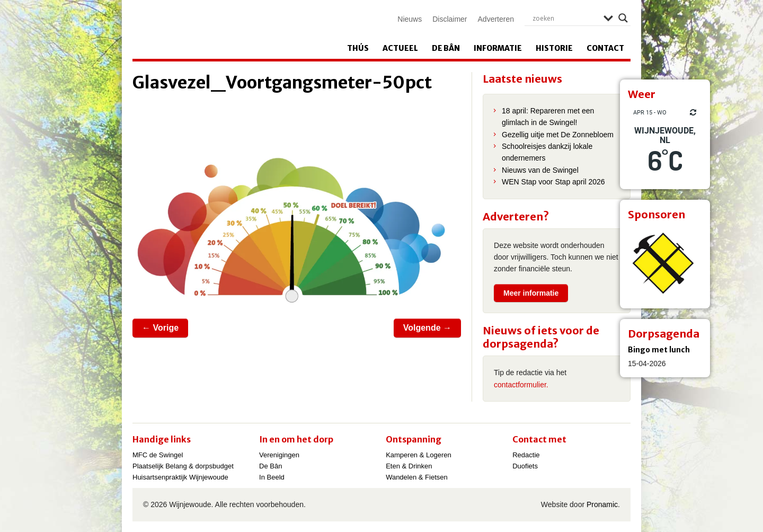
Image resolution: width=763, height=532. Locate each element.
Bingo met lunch (659, 350)
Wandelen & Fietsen (417, 477)
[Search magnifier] (623, 18)
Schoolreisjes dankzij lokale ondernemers (547, 152)
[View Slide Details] (665, 263)
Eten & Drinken (409, 466)
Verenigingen (279, 455)
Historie (554, 48)
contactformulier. (521, 385)
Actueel (400, 48)
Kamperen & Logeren (419, 455)
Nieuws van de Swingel (540, 170)
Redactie (526, 455)
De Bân (446, 48)
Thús (358, 48)
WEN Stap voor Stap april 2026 (553, 182)
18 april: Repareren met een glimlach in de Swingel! (548, 117)
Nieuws (410, 19)
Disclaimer (450, 19)
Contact (605, 48)
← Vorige (160, 328)
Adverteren (496, 19)
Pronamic (602, 504)
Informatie (498, 48)
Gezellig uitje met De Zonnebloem (558, 135)
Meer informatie (531, 293)
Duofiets (525, 466)
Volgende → (427, 328)
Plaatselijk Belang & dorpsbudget (183, 466)
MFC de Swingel (158, 455)
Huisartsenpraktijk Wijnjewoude (180, 477)
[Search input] (565, 18)
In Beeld (272, 477)
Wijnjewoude (242, 30)
